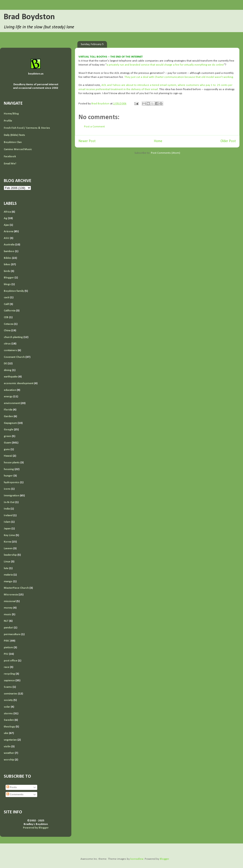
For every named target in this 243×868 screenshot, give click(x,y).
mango (8, 581)
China (7, 330)
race (6, 667)
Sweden (9, 720)
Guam (7, 443)
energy (8, 397)
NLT (6, 621)
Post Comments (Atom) (166, 153)
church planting (13, 337)
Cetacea (9, 324)
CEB (6, 317)
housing (9, 469)
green (7, 436)
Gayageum (10, 423)
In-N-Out (9, 502)
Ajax (6, 225)
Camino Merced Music (18, 149)
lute (6, 568)
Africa (7, 212)
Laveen (8, 548)
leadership (10, 555)
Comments (15, 794)
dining (8, 370)
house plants (12, 463)
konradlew (137, 859)
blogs (7, 284)
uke (6, 733)
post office (10, 661)
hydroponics (12, 482)
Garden (8, 416)
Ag (5, 218)
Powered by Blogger (36, 828)
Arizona (8, 231)
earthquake (11, 377)
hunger (8, 476)
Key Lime (9, 535)
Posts (12, 787)
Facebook (10, 156)
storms (8, 714)
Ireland (8, 515)
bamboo (9, 251)
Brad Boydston (29, 17)
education (10, 390)
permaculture (12, 634)
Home (158, 141)
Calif (6, 304)
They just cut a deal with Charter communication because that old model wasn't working (179, 77)
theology (9, 727)
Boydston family (14, 291)
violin (7, 747)
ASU (6, 238)
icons (7, 489)
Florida (8, 410)
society (8, 700)
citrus (7, 344)
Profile (8, 121)
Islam (7, 522)
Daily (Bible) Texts (14, 135)
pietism (8, 647)
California (10, 311)
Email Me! (10, 164)
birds (7, 271)
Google (8, 430)
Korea (7, 542)
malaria (8, 575)
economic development (19, 383)
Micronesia (11, 595)
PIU (6, 654)
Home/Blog (11, 114)
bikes (7, 264)
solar (7, 707)
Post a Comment (94, 127)
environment (12, 403)
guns (7, 449)
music (7, 614)
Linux (7, 562)
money (8, 608)
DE (5, 364)
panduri (8, 628)
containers (10, 350)
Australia (9, 245)
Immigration (11, 496)
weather (9, 753)
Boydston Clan (13, 142)
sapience (9, 681)
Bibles (8, 258)
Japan (7, 529)
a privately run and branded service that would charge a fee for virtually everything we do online (165, 65)
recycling (9, 674)
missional (10, 601)
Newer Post (87, 141)
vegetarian (10, 740)
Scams (8, 687)
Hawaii (8, 456)
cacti (7, 297)
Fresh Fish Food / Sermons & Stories (27, 128)
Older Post (228, 141)
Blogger (9, 278)
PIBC (7, 641)
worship (9, 760)
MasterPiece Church (16, 588)
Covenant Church (14, 357)
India (7, 509)
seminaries (11, 694)
